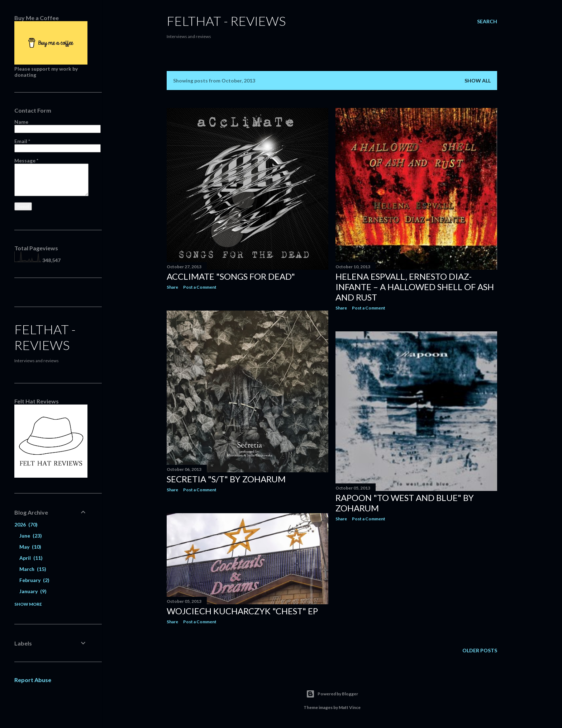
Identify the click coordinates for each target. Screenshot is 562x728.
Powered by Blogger (332, 694)
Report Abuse (33, 680)
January (33, 591)
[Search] (487, 22)
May (30, 547)
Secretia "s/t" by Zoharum (226, 479)
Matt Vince (350, 707)
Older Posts (480, 650)
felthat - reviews (226, 21)
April (31, 558)
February (34, 580)
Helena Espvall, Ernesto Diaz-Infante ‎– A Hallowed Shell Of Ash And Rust (415, 287)
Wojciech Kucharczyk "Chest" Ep (242, 611)
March (33, 569)
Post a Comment (200, 287)
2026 (26, 524)
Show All (478, 81)
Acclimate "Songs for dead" (231, 276)
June (31, 536)
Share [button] (172, 287)
